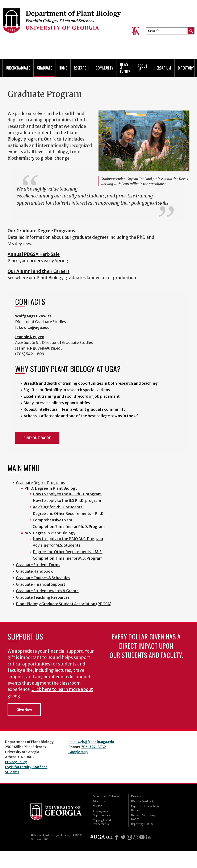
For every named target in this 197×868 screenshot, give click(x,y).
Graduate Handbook (34, 571)
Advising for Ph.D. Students (58, 507)
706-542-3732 (94, 747)
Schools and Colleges (106, 796)
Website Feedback (142, 801)
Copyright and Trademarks (102, 822)
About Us (142, 68)
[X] (123, 837)
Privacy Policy (16, 762)
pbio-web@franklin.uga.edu (91, 742)
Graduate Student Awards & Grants (47, 591)
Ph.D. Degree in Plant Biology (51, 488)
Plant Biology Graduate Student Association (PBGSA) (64, 604)
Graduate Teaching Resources (43, 597)
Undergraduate (18, 68)
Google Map (78, 752)
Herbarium (163, 68)
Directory (186, 68)
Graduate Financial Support (41, 584)
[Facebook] (117, 837)
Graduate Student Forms (38, 565)
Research (81, 68)
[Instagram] (129, 837)
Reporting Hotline (142, 824)
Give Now (135, 31)
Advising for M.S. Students (57, 545)
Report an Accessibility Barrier (145, 808)
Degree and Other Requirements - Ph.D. (69, 514)
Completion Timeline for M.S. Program (68, 558)
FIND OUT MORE (37, 438)
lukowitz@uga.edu (32, 327)
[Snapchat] (136, 837)
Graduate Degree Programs (41, 483)
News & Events (125, 68)
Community (104, 68)
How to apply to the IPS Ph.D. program (67, 494)
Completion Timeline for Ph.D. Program (69, 527)
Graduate (44, 68)
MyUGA (98, 806)
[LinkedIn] (148, 837)
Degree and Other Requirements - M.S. (68, 552)
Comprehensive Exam (53, 520)
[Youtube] (142, 837)
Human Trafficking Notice (143, 817)
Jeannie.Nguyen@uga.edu (39, 348)
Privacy (136, 796)
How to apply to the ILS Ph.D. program (67, 500)
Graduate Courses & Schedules (43, 578)
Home (63, 68)
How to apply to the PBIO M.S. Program (68, 539)
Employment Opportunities (101, 813)
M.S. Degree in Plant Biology (50, 533)
